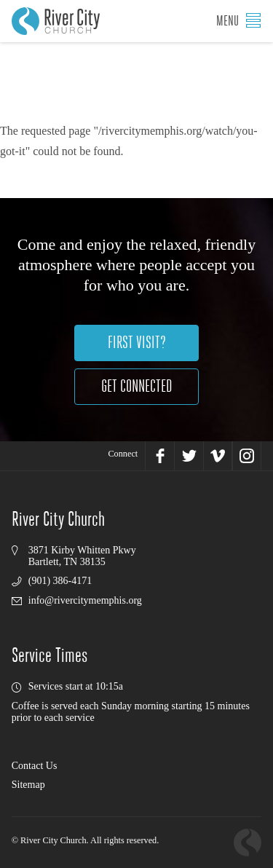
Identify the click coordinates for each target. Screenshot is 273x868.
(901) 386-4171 (60, 581)
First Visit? (137, 343)
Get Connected (137, 386)
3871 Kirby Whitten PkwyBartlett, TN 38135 (82, 556)
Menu (239, 20)
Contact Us (35, 766)
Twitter (189, 456)
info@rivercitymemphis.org (85, 600)
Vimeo (218, 456)
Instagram (247, 456)
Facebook (159, 456)
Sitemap (28, 785)
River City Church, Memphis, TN (56, 21)
